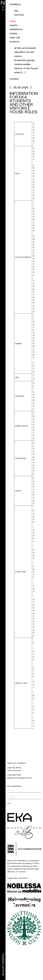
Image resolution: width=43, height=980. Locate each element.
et (3, 7)
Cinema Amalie (22, 64)
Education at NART (24, 52)
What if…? (20, 73)
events (14, 25)
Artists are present (25, 48)
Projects (15, 42)
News (13, 21)
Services (19, 15)
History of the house (26, 68)
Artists (13, 34)
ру (3, 9)
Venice (18, 56)
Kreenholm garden (25, 60)
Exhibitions (16, 29)
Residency (15, 4)
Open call (15, 38)
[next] (30, 88)
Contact (14, 79)
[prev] (11, 88)
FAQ (16, 11)
